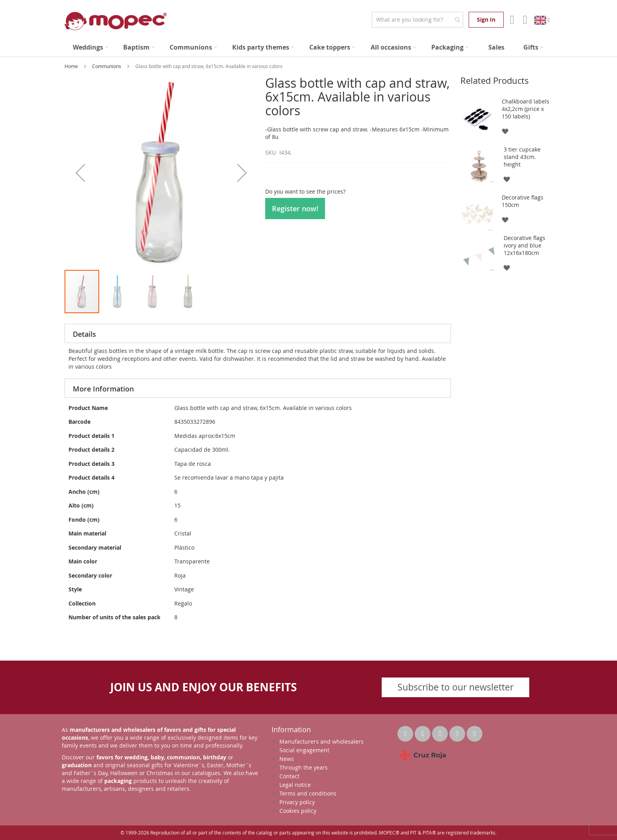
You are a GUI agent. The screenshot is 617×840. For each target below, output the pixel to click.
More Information (103, 389)
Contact (289, 776)
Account (511, 20)
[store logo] (116, 21)
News (287, 759)
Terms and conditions (308, 793)
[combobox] (417, 20)
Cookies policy (298, 811)
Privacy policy (297, 802)
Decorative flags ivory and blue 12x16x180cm (525, 245)
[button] (80, 173)
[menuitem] (90, 47)
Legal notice (295, 785)
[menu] (308, 47)
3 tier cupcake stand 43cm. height (522, 157)
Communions (107, 66)
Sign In (486, 19)
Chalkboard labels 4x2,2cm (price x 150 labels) (526, 109)
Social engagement (304, 750)
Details (84, 334)
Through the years (304, 767)
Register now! (295, 209)
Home (72, 66)
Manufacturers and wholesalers (321, 741)
